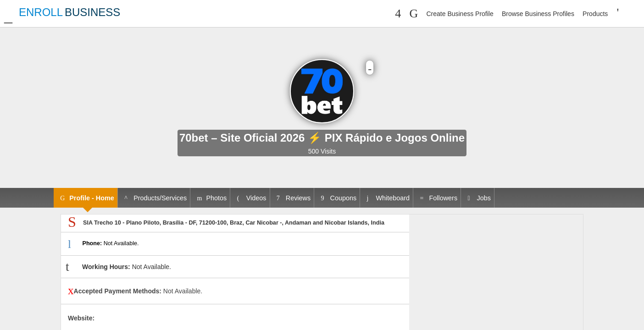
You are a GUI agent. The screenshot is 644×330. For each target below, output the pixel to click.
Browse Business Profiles (538, 14)
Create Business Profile (460, 14)
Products (595, 14)
